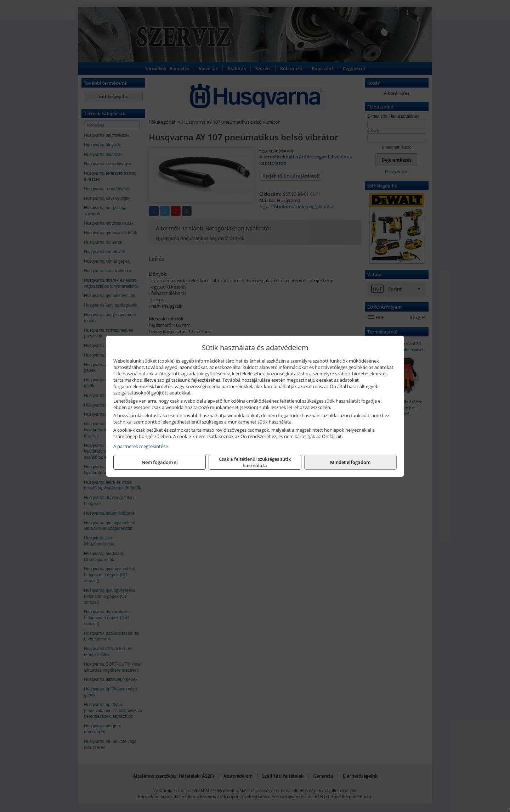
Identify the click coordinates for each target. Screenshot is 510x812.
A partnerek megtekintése (141, 446)
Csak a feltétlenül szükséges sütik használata (255, 462)
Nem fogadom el (160, 462)
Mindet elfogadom (350, 462)
